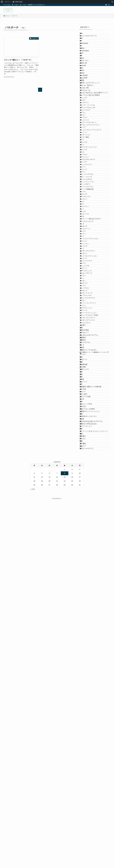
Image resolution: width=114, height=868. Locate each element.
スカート (85, 296)
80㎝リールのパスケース (91, 39)
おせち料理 (86, 118)
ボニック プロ (87, 472)
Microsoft (85, 94)
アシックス (86, 157)
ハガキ (84, 379)
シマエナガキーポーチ (90, 273)
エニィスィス (87, 199)
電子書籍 (85, 805)
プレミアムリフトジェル (91, 453)
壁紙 (84, 650)
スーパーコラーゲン (89, 324)
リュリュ (85, 546)
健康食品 (85, 606)
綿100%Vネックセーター (91, 752)
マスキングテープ (88, 486)
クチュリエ (86, 240)
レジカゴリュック (88, 550)
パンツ (84, 416)
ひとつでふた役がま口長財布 (92, 152)
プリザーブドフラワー (90, 444)
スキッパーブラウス (89, 300)
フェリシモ (86, 435)
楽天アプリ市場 (88, 715)
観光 (84, 775)
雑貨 (84, 800)
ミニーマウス (87, 513)
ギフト (84, 236)
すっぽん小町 (87, 136)
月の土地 (85, 701)
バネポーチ (86, 398)
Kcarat (84, 81)
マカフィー (86, 476)
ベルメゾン (86, 458)
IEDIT (84, 71)
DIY (83, 48)
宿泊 (84, 668)
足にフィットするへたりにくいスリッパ (95, 781)
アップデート (87, 166)
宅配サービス (87, 664)
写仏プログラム (88, 615)
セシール (85, 333)
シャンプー (86, 277)
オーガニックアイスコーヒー (92, 208)
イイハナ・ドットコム (90, 171)
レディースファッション (91, 560)
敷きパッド (86, 687)
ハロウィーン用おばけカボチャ (93, 384)
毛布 (84, 724)
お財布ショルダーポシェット (92, 127)
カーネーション (88, 226)
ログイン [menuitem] (8, 2)
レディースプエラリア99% (91, 564)
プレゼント (86, 449)
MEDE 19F (86, 90)
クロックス (86, 254)
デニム (84, 351)
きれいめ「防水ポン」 (90, 132)
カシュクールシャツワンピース (93, 217)
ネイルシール (87, 375)
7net (84, 34)
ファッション (87, 430)
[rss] (106, 5)
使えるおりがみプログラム (91, 601)
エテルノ (85, 189)
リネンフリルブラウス (90, 532)
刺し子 (84, 620)
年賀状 (84, 682)
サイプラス (86, 263)
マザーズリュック (88, 481)
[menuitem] (2, 2)
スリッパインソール (89, 314)
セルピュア (86, 337)
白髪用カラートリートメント (92, 742)
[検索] (109, 5)
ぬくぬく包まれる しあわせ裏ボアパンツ (95, 147)
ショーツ (85, 286)
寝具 (84, 673)
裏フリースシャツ (88, 770)
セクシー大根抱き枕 (89, 328)
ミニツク (85, 509)
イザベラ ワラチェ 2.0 (90, 175)
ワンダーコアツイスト (90, 574)
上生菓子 (85, 583)
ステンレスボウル (88, 310)
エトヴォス (86, 194)
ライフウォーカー (88, 527)
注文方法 (85, 733)
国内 (84, 641)
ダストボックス (88, 342)
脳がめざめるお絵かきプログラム (94, 761)
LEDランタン (87, 85)
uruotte (84, 108)
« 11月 (33, 856)
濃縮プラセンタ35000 (90, 738)
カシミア (85, 212)
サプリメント (87, 268)
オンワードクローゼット (91, 203)
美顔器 (84, 756)
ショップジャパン (88, 282)
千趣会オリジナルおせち (91, 629)
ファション (86, 425)
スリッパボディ (88, 319)
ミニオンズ (86, 504)
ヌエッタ (85, 370)
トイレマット (87, 361)
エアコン (85, 185)
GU (83, 58)
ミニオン (85, 499)
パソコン (85, 411)
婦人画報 (85, 659)
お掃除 (84, 122)
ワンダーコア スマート (90, 569)
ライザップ (86, 518)
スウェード (86, 291)
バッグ (84, 393)
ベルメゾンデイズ (88, 462)
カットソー (86, 222)
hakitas (84, 62)
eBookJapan (86, 53)
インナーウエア (88, 180)
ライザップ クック (89, 523)
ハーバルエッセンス (89, 388)
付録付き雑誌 (87, 592)
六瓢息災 (85, 611)
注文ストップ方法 (88, 728)
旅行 (84, 691)
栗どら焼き (86, 710)
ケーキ (84, 259)
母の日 (84, 719)
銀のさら (85, 795)
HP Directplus (87, 67)
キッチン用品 (87, 231)
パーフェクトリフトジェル (91, 421)
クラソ (84, 245)
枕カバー (85, 705)
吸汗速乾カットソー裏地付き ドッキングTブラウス (95, 635)
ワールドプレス (88, 578)
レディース (86, 555)
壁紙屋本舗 (86, 654)
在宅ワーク (86, 645)
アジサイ (85, 161)
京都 (84, 587)
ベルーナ (85, 467)
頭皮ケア (85, 809)
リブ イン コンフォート (90, 541)
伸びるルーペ (87, 597)
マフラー (85, 490)
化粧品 (84, 624)
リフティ (85, 536)
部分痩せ (85, 791)
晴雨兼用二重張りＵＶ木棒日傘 (93, 696)
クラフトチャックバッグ (91, 250)
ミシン (84, 495)
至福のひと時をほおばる (91, 765)
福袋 (84, 747)
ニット (84, 365)
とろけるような (88, 141)
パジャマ (85, 407)
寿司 (84, 678)
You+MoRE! (86, 113)
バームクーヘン (88, 402)
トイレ (84, 356)
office (84, 99)
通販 (84, 786)
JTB (83, 76)
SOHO (84, 104)
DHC (84, 44)
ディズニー (86, 347)
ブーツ (84, 439)
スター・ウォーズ (88, 305)
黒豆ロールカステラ (89, 814)
